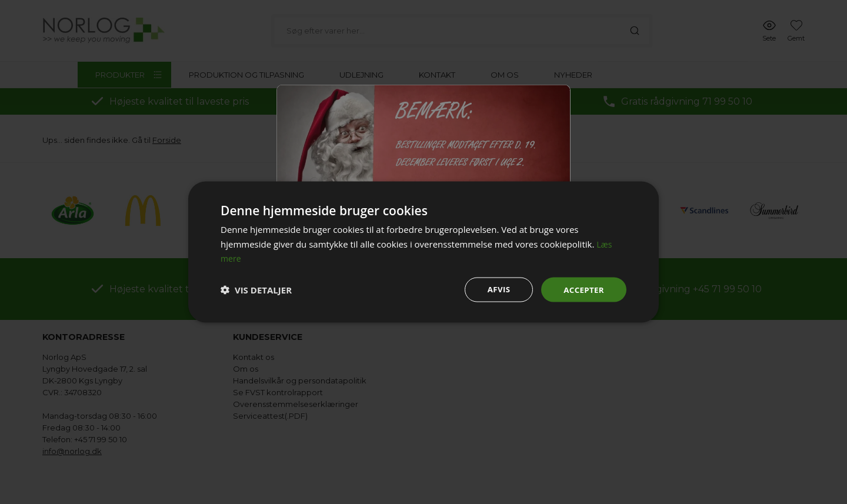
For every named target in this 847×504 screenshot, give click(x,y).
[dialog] (423, 252)
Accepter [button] (583, 289)
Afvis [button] (496, 289)
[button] (256, 290)
